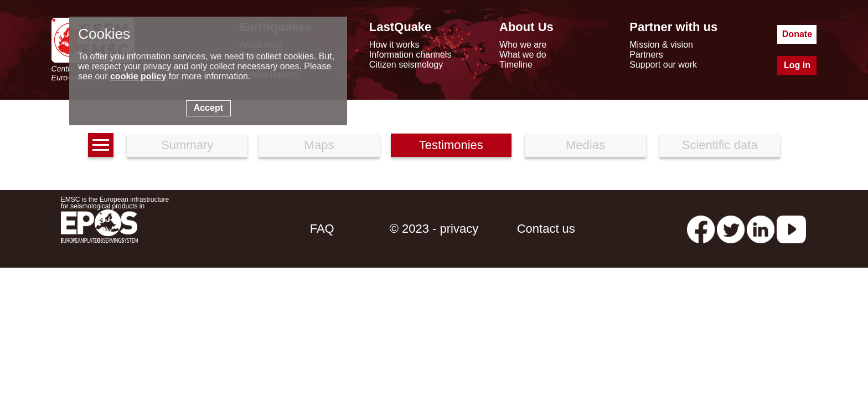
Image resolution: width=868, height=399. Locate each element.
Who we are (523, 45)
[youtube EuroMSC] (791, 229)
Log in (797, 65)
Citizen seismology (406, 65)
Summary (187, 145)
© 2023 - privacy (434, 229)
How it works (394, 45)
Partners (646, 55)
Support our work (663, 65)
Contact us (546, 229)
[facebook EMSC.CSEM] (701, 229)
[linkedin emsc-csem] (761, 229)
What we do (523, 55)
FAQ (322, 229)
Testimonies (451, 145)
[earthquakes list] (101, 145)
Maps (319, 145)
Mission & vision (661, 45)
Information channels (410, 55)
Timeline (516, 65)
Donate (797, 34)
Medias (585, 145)
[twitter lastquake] (731, 229)
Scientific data (720, 145)
